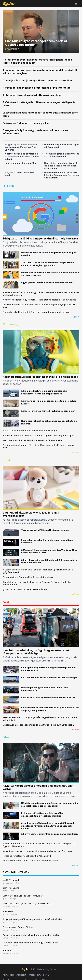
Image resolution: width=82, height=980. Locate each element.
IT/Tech (8, 186)
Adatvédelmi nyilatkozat (14, 975)
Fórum (46, 975)
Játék (7, 460)
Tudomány (11, 324)
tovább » (75, 317)
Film (6, 737)
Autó (6, 602)
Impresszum (35, 975)
